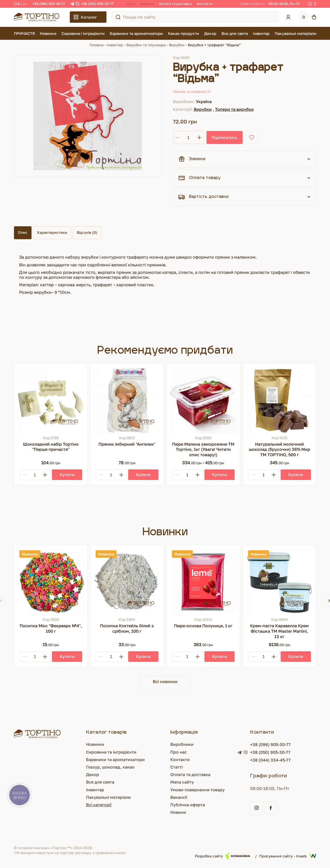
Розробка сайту (222, 856)
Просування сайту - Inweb (288, 856)
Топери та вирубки (234, 109)
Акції (131, 4)
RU (25, 4)
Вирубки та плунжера (146, 45)
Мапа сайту (182, 782)
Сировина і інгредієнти (83, 33)
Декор (210, 33)
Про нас (179, 752)
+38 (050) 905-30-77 (97, 4)
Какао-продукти (183, 33)
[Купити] (67, 475)
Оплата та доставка (175, 4)
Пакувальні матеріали (296, 33)
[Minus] (25, 475)
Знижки (147, 4)
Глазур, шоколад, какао (110, 767)
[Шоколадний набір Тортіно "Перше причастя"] (51, 400)
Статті (176, 767)
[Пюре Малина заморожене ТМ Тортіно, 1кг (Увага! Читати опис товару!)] (203, 400)
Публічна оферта (188, 805)
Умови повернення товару (197, 790)
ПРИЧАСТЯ (24, 33)
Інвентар (261, 33)
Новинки (48, 33)
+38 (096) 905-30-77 (49, 4)
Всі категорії (99, 805)
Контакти (205, 4)
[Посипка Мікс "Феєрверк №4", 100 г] (51, 582)
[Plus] (45, 475)
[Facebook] (315, 4)
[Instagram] (310, 4)
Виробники (182, 744)
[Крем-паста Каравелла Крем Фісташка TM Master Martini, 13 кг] (279, 582)
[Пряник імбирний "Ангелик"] (127, 400)
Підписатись (225, 137)
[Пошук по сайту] (118, 17)
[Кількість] (188, 137)
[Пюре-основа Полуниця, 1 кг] (203, 582)
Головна (97, 45)
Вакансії (179, 797)
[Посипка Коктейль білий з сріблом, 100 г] (127, 582)
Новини (178, 812)
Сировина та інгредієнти (111, 752)
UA (17, 4)
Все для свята (235, 33)
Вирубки (177, 45)
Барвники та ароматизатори (136, 33)
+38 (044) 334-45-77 (270, 760)
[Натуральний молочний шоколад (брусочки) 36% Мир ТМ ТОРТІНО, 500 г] (279, 400)
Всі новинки (165, 681)
